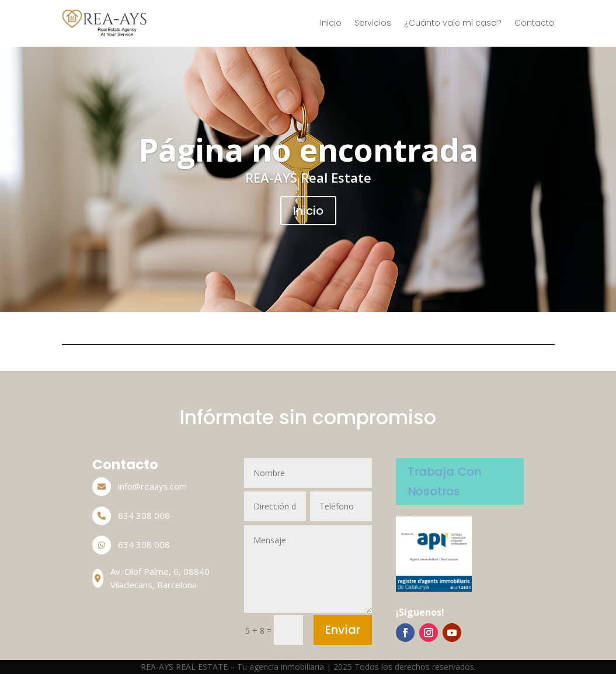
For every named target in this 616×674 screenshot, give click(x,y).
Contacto (535, 23)
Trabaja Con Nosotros (444, 481)
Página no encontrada (308, 150)
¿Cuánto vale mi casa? (453, 23)
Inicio (331, 23)
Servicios (373, 23)
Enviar (343, 630)
